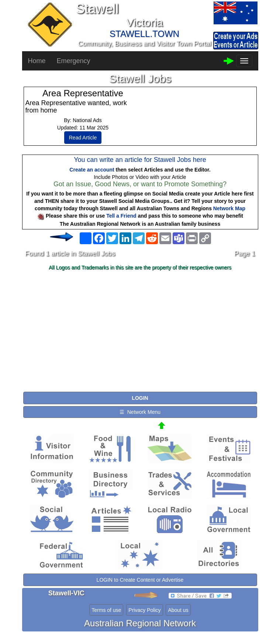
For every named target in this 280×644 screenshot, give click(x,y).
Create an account (92, 170)
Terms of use (106, 610)
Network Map (229, 208)
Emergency (74, 61)
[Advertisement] (140, 332)
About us (178, 610)
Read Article (83, 138)
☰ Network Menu (140, 412)
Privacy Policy (144, 610)
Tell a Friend (121, 216)
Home (37, 61)
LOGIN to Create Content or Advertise (140, 580)
